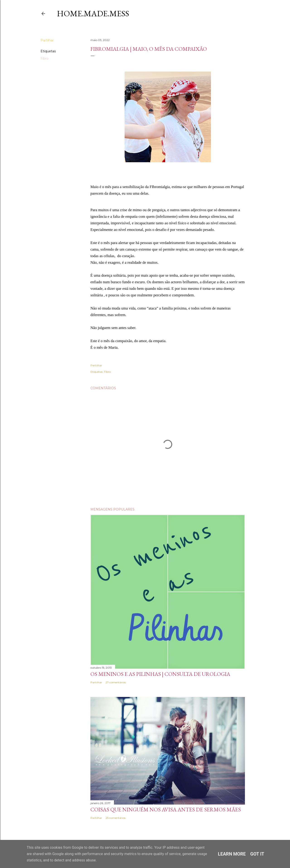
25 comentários (116, 818)
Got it (257, 854)
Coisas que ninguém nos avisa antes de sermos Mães (166, 809)
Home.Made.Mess (93, 13)
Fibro (45, 58)
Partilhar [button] (47, 40)
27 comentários (116, 682)
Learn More (232, 854)
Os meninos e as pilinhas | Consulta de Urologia (160, 674)
